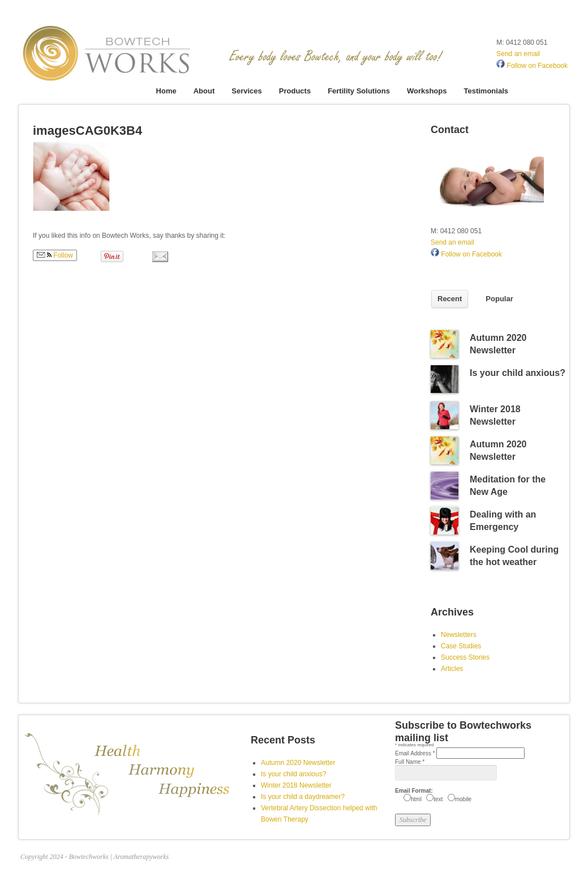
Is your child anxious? (518, 373)
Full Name (410, 762)
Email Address (416, 753)
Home (166, 91)
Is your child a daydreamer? (303, 797)
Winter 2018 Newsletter (296, 785)
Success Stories (465, 657)
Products (295, 91)
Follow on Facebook (532, 66)
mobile (463, 799)
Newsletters (459, 635)
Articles (452, 669)
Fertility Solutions (359, 91)
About (204, 91)
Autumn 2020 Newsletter (298, 763)
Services (247, 91)
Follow (55, 255)
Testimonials (486, 91)
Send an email (518, 54)
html (416, 799)
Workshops (427, 91)
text (438, 799)
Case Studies (461, 646)
